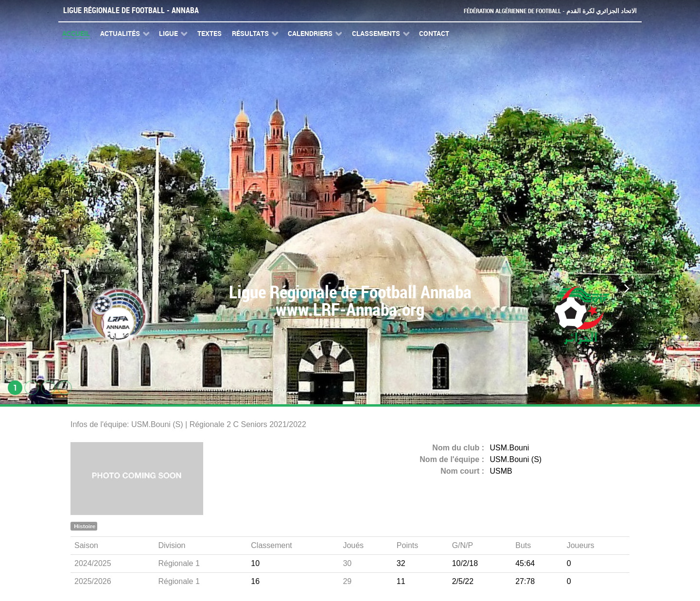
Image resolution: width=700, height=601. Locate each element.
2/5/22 (463, 581)
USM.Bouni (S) (516, 459)
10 (255, 563)
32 (401, 563)
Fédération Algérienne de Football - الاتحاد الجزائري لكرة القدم (550, 11)
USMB (501, 471)
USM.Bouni (510, 448)
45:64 (525, 563)
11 (401, 581)
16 (255, 581)
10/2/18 (465, 563)
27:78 (525, 581)
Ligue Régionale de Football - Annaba (131, 10)
